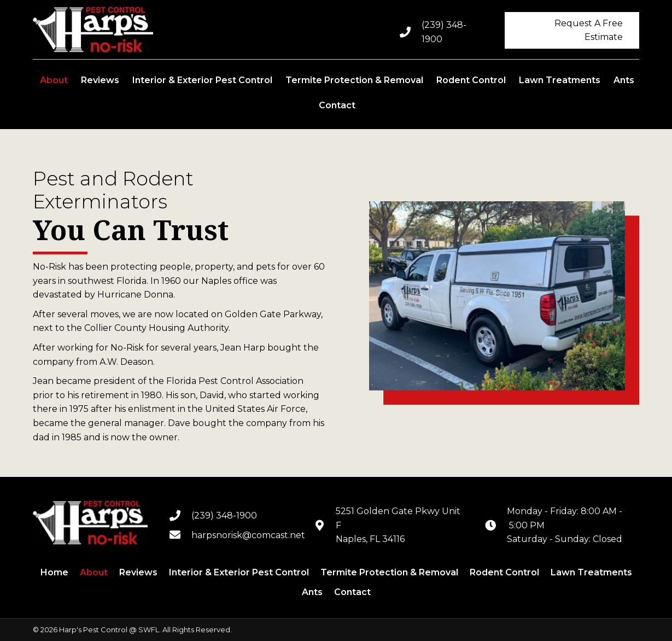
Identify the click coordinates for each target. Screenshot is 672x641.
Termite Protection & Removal (389, 572)
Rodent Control (504, 572)
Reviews (138, 572)
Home (54, 572)
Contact (352, 592)
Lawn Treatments (591, 572)
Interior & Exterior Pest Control (239, 572)
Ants (312, 592)
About (94, 572)
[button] (572, 30)
